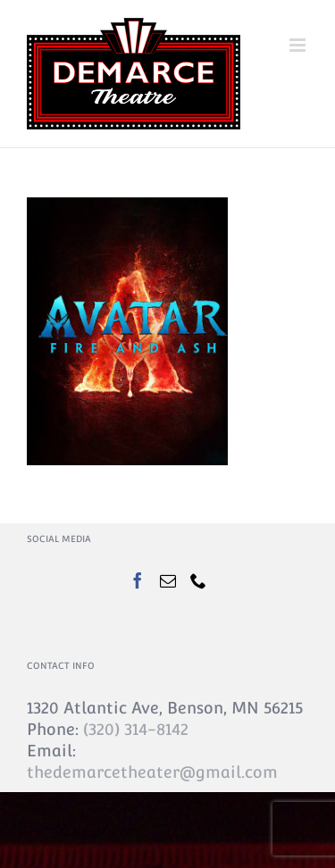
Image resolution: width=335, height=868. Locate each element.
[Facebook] (138, 580)
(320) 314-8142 (136, 729)
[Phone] (198, 580)
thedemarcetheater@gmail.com (152, 772)
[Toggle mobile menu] (299, 45)
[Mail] (168, 580)
